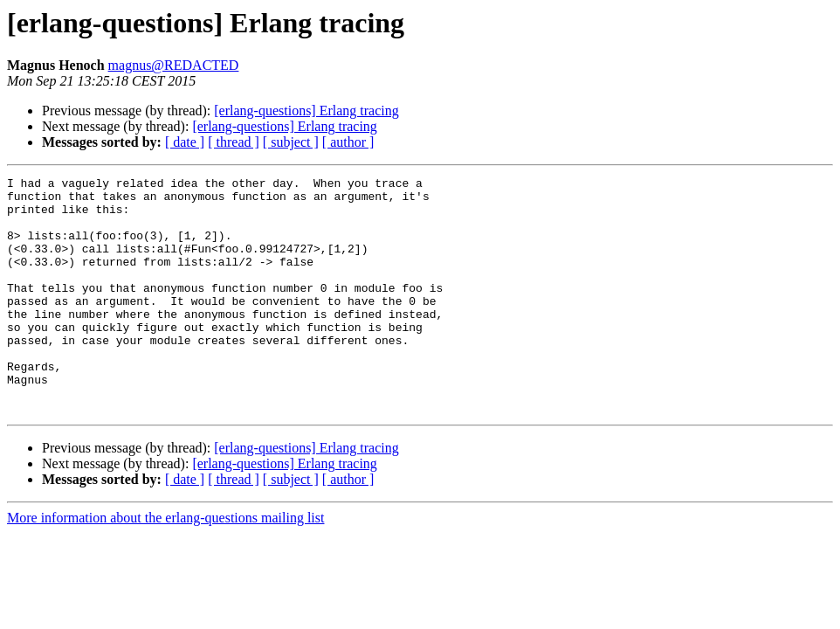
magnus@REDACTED (174, 65)
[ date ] (185, 142)
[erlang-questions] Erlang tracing (306, 111)
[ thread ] (234, 142)
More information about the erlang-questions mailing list (165, 565)
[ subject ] (291, 142)
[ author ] (348, 142)
